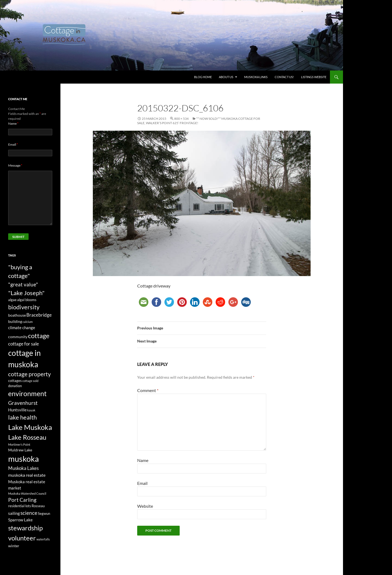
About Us (226, 77)
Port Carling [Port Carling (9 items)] (22, 500)
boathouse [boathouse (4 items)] (17, 315)
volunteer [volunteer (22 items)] (22, 538)
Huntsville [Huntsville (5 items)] (17, 410)
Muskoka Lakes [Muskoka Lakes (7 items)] (23, 468)
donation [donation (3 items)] (15, 386)
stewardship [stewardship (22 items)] (25, 528)
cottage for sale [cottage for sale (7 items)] (24, 344)
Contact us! (284, 77)
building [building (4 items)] (15, 321)
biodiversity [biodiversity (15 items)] (24, 307)
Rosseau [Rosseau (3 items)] (38, 506)
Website (145, 506)
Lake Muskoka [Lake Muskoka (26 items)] (30, 427)
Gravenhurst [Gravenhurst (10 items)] (23, 403)
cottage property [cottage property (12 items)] (30, 374)
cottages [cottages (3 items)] (15, 381)
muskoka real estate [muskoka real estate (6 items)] (27, 475)
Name (143, 460)
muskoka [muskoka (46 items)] (24, 459)
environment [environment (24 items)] (27, 393)
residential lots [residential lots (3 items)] (20, 506)
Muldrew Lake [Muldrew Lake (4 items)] (20, 450)
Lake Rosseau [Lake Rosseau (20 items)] (27, 437)
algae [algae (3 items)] (12, 300)
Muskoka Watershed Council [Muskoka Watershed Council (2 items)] (27, 493)
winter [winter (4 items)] (14, 546)
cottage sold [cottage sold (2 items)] (30, 381)
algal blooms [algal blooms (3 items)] (27, 300)
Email (142, 483)
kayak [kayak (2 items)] (31, 410)
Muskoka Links (256, 77)
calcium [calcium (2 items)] (28, 322)
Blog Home (203, 77)
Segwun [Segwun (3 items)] (44, 514)
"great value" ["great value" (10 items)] (23, 284)
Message (15, 165)
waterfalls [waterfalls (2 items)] (43, 539)
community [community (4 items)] (18, 337)
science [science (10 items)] (29, 513)
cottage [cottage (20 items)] (39, 336)
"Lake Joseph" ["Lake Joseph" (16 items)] (26, 293)
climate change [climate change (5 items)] (22, 328)
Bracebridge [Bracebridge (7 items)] (39, 315)
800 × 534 (181, 119)
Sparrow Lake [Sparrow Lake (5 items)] (20, 520)
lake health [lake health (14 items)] (22, 417)
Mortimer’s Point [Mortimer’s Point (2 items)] (19, 444)
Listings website (314, 77)
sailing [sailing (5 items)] (14, 513)
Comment (148, 390)
